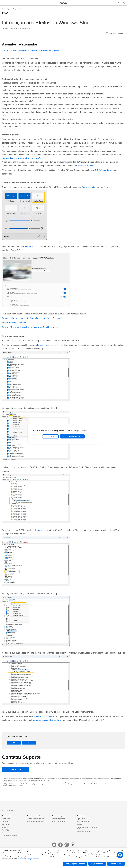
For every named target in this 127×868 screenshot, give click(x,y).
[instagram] (67, 845)
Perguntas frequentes (19, 9)
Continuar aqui (51, 436)
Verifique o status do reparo (36, 819)
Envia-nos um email (83, 822)
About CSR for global (83, 831)
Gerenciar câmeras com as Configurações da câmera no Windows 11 (33, 318)
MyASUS (80, 824)
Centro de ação (89, 187)
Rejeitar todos (97, 864)
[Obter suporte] (16, 769)
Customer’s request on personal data (87, 828)
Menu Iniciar (32, 247)
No (29, 743)
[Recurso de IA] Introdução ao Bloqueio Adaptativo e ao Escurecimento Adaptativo (31, 51)
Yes (14, 743)
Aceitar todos (116, 864)
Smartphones (6, 819)
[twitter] (73, 845)
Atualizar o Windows (43, 716)
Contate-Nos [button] (81, 816)
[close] (97, 427)
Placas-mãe (6, 824)
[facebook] (60, 845)
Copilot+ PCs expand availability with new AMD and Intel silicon (30, 327)
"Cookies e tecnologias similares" (29, 859)
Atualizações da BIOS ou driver (48, 720)
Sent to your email (116, 33)
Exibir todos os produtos (10, 836)
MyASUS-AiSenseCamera (102, 170)
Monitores (5, 827)
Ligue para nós (82, 819)
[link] (63, 3)
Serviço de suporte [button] (58, 816)
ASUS (4, 9)
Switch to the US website (72, 436)
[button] (3, 3)
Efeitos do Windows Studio (14, 323)
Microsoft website (86, 166)
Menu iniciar (41, 530)
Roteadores (6, 833)
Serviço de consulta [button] (34, 816)
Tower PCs (5, 830)
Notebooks (5, 822)
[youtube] (54, 845)
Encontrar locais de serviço (35, 822)
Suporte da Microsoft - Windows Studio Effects (23, 158)
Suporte (9, 9)
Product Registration (58, 819)
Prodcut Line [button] (6, 816)
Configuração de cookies (75, 864)
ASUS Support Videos (59, 822)
